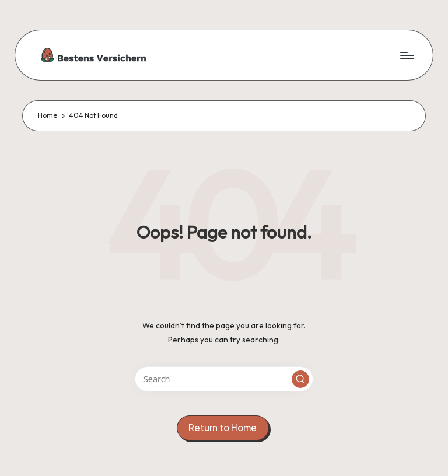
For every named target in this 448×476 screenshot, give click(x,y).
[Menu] (406, 55)
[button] (300, 379)
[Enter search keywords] (224, 379)
